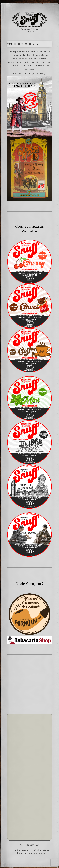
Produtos (18, 853)
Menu (12, 44)
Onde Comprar (31, 853)
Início (18, 850)
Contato (43, 853)
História (26, 850)
